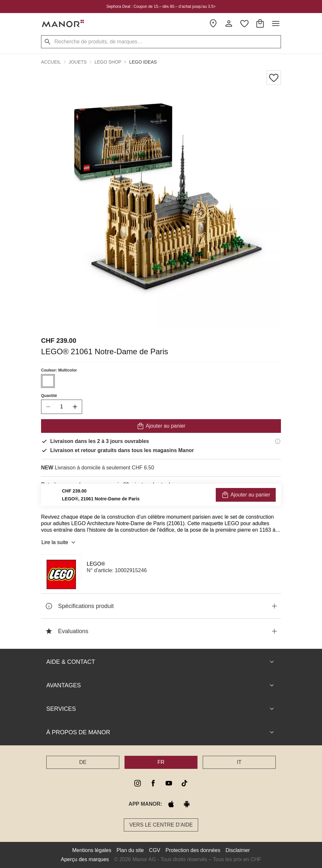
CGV (155, 850)
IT (239, 762)
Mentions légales (92, 850)
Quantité (49, 396)
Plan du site (130, 850)
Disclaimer (238, 850)
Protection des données (193, 850)
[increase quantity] (75, 407)
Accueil (51, 62)
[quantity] (62, 407)
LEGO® (96, 564)
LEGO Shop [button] (108, 62)
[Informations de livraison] (278, 441)
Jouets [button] (78, 62)
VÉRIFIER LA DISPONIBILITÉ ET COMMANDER (161, 499)
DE (83, 762)
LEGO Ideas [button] (143, 62)
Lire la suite (59, 542)
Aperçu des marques (85, 859)
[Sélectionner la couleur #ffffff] (48, 381)
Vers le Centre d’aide (161, 825)
